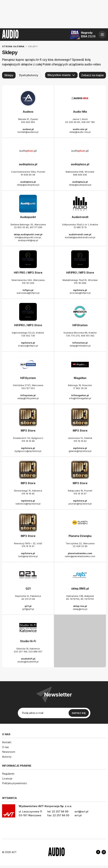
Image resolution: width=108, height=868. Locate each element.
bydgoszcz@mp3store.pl (28, 451)
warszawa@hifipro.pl (28, 293)
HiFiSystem (28, 378)
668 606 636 (80, 175)
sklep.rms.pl (80, 606)
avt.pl (78, 815)
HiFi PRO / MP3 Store (28, 273)
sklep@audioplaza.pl (28, 185)
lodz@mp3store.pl (28, 556)
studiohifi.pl (28, 659)
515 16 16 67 (80, 494)
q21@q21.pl (28, 609)
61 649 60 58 (28, 175)
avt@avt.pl (81, 811)
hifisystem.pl (28, 395)
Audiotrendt (80, 217)
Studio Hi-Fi (28, 641)
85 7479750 (73, 599)
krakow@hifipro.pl (28, 346)
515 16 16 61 (28, 546)
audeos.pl (28, 129)
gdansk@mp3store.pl (80, 451)
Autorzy (7, 756)
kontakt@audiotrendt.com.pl (80, 237)
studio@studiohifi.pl (28, 662)
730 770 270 (73, 336)
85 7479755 (87, 599)
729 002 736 (28, 336)
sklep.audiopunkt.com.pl (28, 234)
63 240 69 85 (73, 122)
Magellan (80, 378)
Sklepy (9, 75)
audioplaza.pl (28, 164)
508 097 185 (88, 122)
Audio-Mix (80, 112)
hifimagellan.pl (80, 395)
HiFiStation (80, 325)
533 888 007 (35, 652)
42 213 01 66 (28, 599)
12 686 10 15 (80, 227)
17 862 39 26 (80, 388)
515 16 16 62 (80, 441)
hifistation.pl (80, 343)
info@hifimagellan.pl (80, 398)
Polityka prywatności (15, 783)
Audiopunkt (28, 217)
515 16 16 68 (28, 441)
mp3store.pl (80, 290)
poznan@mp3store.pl (80, 504)
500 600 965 (28, 122)
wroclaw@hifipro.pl (80, 293)
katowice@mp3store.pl (28, 504)
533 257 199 (20, 652)
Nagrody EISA (88, 34)
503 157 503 (28, 388)
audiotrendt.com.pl (80, 234)
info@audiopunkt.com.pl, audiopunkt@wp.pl (28, 239)
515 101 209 (28, 283)
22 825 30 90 (21, 227)
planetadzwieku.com (80, 553)
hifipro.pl (28, 290)
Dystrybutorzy (29, 75)
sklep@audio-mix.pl (80, 132)
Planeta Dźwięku (80, 536)
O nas (5, 747)
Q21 (28, 589)
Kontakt (7, 742)
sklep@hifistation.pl (80, 346)
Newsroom (9, 752)
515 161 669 (80, 283)
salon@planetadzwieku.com (80, 556)
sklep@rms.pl (80, 609)
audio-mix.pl (80, 129)
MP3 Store (28, 431)
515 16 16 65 (28, 494)
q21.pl (28, 606)
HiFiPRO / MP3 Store (80, 273)
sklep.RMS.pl (80, 589)
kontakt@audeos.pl (28, 132)
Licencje (7, 778)
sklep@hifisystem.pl (28, 398)
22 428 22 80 (80, 546)
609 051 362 (88, 336)
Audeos (28, 112)
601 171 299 (36, 227)
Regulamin (8, 774)
